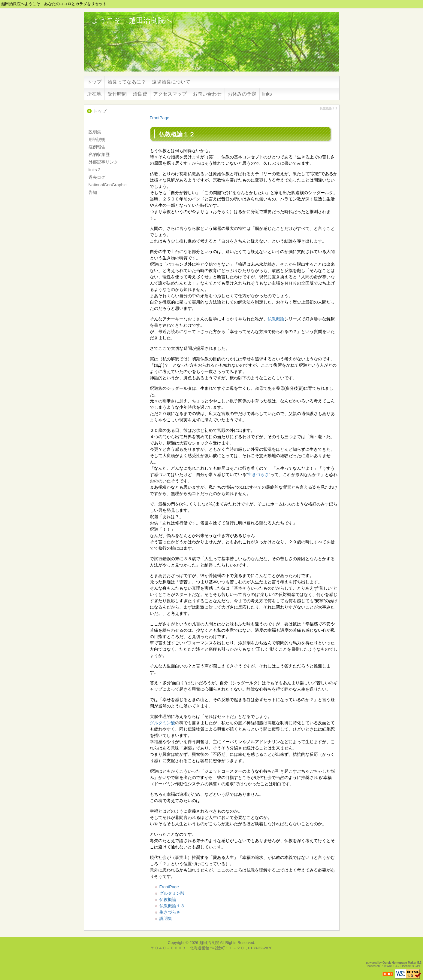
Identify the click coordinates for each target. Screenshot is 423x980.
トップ (94, 82)
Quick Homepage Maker (399, 963)
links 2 (95, 170)
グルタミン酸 (162, 723)
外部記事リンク (103, 162)
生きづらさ (258, 475)
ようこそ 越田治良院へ (132, 20)
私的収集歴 (99, 154)
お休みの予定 (242, 94)
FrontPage (160, 118)
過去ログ (97, 177)
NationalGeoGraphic (108, 185)
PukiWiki (386, 966)
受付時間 (117, 94)
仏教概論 (276, 319)
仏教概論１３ (172, 906)
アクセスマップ (170, 94)
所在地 (94, 94)
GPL (418, 966)
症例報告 (97, 147)
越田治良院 (209, 943)
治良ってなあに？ (127, 82)
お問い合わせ (207, 94)
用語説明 (97, 139)
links (267, 94)
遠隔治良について (171, 82)
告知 (93, 192)
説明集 (166, 918)
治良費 (140, 94)
